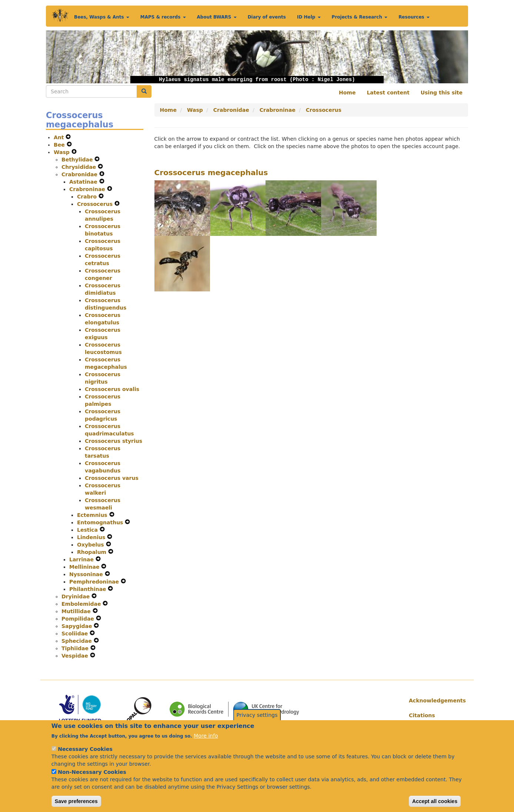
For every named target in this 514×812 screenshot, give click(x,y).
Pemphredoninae (95, 582)
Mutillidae (77, 611)
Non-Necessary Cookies (92, 782)
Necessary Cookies (85, 759)
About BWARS (217, 17)
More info (206, 745)
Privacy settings (257, 724)
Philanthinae (89, 589)
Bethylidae (78, 160)
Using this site (442, 93)
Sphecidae (78, 641)
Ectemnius (93, 515)
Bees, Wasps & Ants (102, 17)
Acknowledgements (436, 701)
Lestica (88, 530)
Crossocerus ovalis (112, 389)
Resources (414, 17)
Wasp (63, 152)
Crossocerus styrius (114, 441)
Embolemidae (82, 604)
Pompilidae (79, 619)
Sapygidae (78, 626)
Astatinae (84, 182)
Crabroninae (88, 189)
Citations (422, 715)
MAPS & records (163, 17)
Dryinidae (76, 597)
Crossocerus (96, 204)
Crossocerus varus (112, 478)
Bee (60, 145)
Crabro (88, 197)
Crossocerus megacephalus (211, 173)
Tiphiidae (76, 648)
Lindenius (92, 537)
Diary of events (267, 17)
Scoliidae (76, 634)
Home (347, 93)
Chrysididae (80, 167)
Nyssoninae (87, 574)
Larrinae (82, 559)
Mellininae (85, 567)
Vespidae (76, 656)
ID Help (309, 17)
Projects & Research (360, 17)
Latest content (388, 93)
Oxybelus (91, 545)
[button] (78, 57)
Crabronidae (80, 174)
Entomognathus (101, 522)
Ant (60, 137)
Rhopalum (93, 552)
